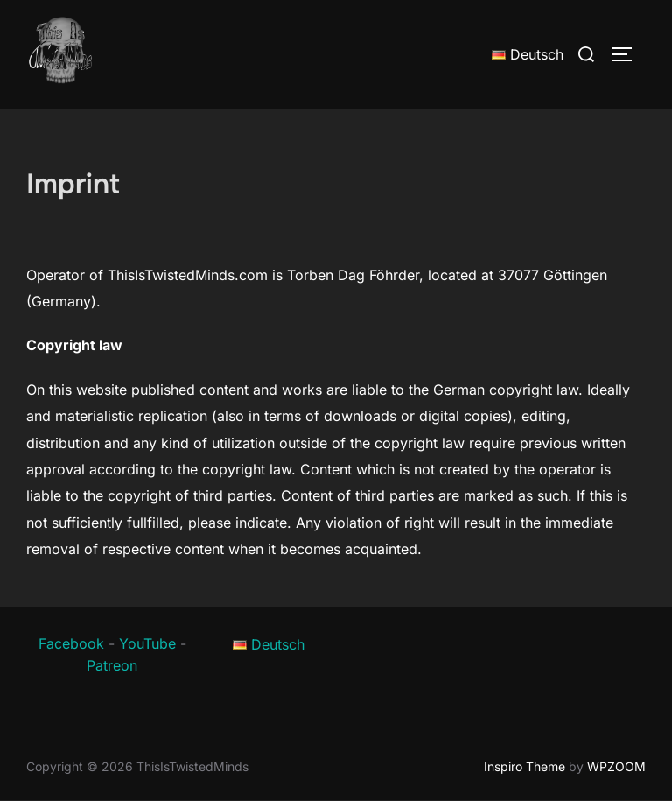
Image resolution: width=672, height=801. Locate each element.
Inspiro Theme (525, 766)
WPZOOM (616, 766)
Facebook (71, 643)
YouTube (147, 643)
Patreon (112, 665)
